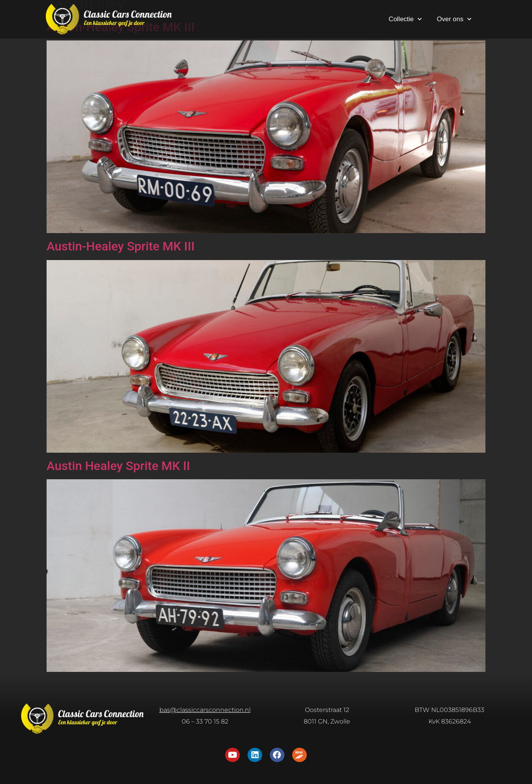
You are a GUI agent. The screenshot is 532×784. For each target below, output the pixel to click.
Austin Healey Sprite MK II (118, 466)
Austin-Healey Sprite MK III (121, 246)
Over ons (454, 19)
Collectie (405, 19)
